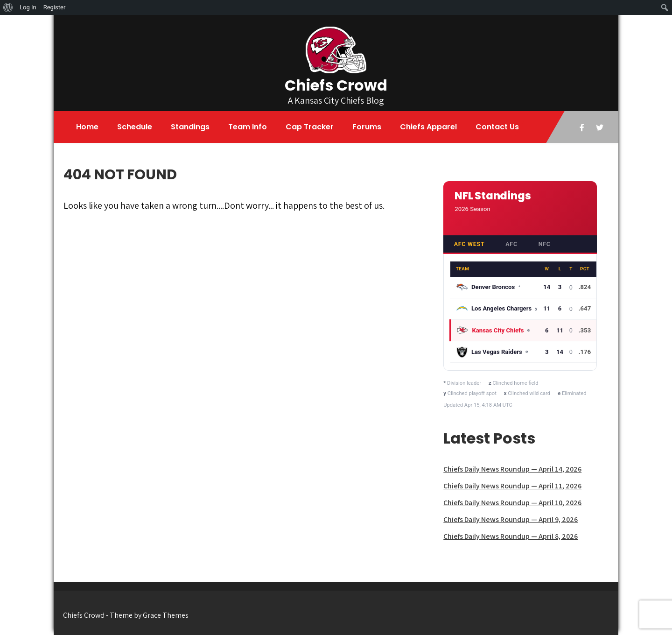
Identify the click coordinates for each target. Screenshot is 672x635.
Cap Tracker (310, 127)
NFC (545, 244)
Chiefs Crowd (336, 85)
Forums (367, 127)
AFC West (469, 244)
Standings (190, 127)
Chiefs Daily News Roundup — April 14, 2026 (512, 469)
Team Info (248, 127)
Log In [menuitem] (28, 7)
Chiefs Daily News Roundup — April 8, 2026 (511, 536)
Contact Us (497, 127)
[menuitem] (8, 7)
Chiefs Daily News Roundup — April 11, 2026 (512, 486)
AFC (511, 244)
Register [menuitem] (55, 7)
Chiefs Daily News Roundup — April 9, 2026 (511, 519)
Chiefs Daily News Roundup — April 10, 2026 (512, 503)
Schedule (135, 127)
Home (87, 127)
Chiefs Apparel (428, 127)
